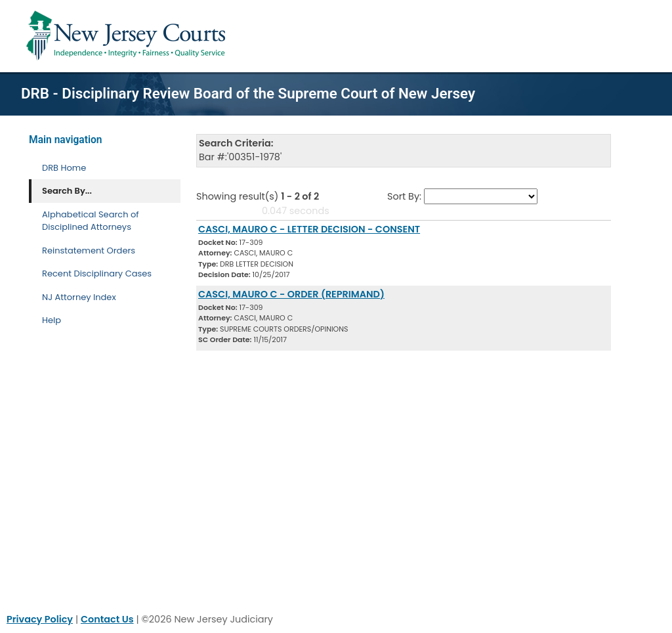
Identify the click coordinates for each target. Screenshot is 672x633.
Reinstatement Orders (89, 251)
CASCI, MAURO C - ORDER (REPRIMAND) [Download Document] (291, 294)
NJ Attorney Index (79, 297)
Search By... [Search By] (67, 191)
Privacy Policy (40, 619)
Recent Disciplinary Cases (97, 273)
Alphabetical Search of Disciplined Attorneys (91, 221)
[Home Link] (128, 36)
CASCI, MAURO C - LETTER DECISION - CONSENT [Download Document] (309, 229)
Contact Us (107, 619)
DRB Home (64, 168)
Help (52, 320)
